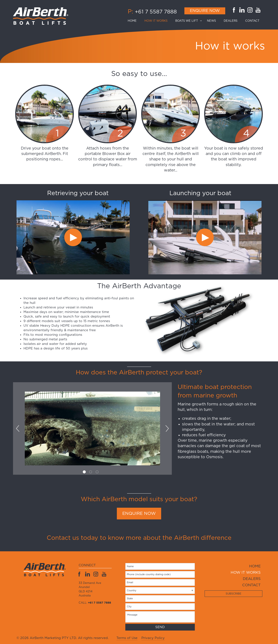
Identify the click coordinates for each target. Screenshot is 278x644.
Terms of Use (127, 638)
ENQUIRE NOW (139, 514)
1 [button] (85, 473)
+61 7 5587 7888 (156, 12)
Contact (252, 21)
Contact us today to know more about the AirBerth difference (139, 538)
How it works (156, 21)
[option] (78, 232)
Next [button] (167, 428)
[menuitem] (134, 21)
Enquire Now (205, 11)
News (211, 21)
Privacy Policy (153, 638)
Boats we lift (187, 21)
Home (132, 21)
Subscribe (233, 594)
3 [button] (98, 473)
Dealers (231, 21)
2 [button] (91, 473)
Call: (95, 603)
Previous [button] (18, 428)
